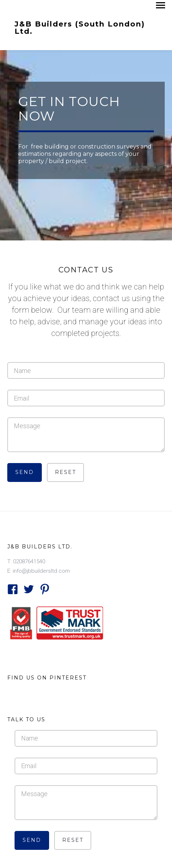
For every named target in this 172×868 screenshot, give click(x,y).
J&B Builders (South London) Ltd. (80, 27)
